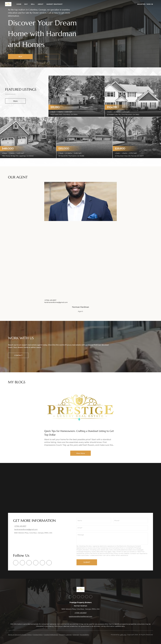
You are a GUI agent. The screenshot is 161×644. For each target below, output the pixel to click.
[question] (112, 539)
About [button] (44, 4)
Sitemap (76, 635)
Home (22, 4)
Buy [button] (29, 4)
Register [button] (141, 4)
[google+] (49, 563)
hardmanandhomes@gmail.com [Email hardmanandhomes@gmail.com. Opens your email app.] (56, 302)
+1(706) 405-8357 (50, 300)
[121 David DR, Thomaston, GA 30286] (84, 137)
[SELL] (47, 57)
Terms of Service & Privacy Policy (20, 635)
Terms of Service (99, 553)
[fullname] (94, 521)
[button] (11, 4)
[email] (112, 528)
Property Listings (65, 635)
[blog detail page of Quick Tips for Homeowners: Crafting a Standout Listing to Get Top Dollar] (80, 418)
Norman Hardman (80, 307)
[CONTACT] (18, 355)
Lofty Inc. (123, 635)
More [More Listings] (15, 101)
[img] (80, 201)
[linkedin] (22, 563)
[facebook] (16, 563)
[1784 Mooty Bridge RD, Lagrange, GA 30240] (28, 137)
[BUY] (20, 57)
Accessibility (85, 635)
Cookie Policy (38, 635)
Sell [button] (36, 4)
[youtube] (42, 563)
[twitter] (29, 563)
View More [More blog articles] (81, 453)
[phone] (130, 521)
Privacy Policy (113, 553)
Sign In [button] (150, 4)
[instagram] (36, 563)
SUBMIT (87, 562)
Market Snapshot (58, 4)
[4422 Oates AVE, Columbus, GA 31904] (77, 96)
